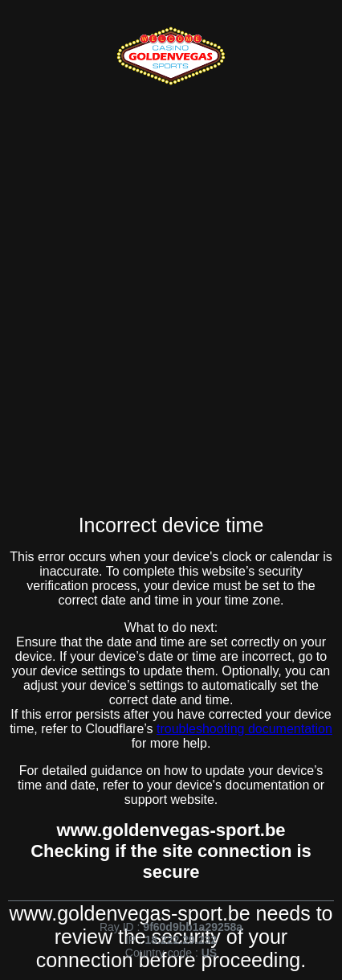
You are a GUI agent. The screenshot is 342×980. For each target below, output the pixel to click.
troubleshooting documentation (244, 729)
